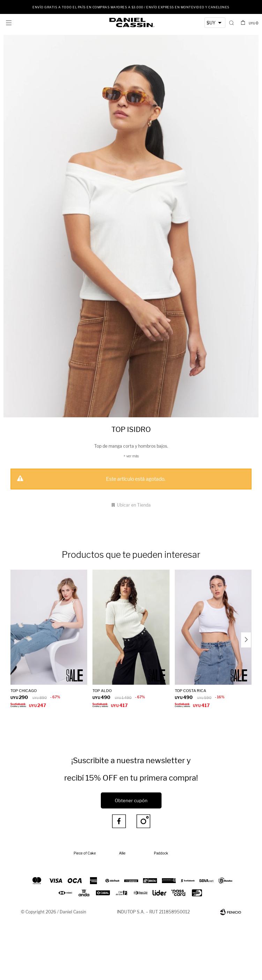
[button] (231, 23)
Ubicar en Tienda (134, 505)
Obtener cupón (131, 800)
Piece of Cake (85, 853)
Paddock (161, 853)
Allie (122, 853)
